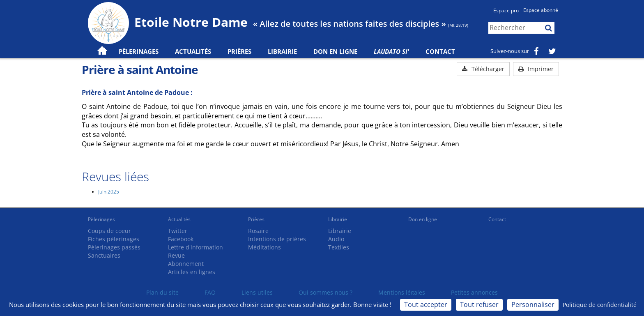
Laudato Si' (391, 51)
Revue (176, 255)
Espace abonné (541, 10)
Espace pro (506, 10)
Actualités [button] (193, 51)
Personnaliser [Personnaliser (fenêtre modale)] (533, 304)
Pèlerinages (101, 219)
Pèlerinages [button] (139, 51)
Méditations (264, 247)
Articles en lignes (192, 272)
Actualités (179, 219)
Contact (440, 51)
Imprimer (536, 69)
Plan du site (162, 292)
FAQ (210, 292)
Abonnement (186, 264)
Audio (336, 239)
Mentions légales (402, 292)
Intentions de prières (277, 239)
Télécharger (483, 69)
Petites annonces (474, 292)
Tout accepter (426, 304)
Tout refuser (479, 304)
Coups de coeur (109, 231)
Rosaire (258, 231)
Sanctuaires (104, 255)
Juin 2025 (109, 192)
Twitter (178, 231)
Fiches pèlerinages (114, 239)
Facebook (181, 239)
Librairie (282, 51)
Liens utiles (257, 292)
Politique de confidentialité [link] (600, 305)
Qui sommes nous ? (325, 292)
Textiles (339, 247)
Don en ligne (335, 51)
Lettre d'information (195, 247)
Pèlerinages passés (114, 247)
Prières (239, 51)
